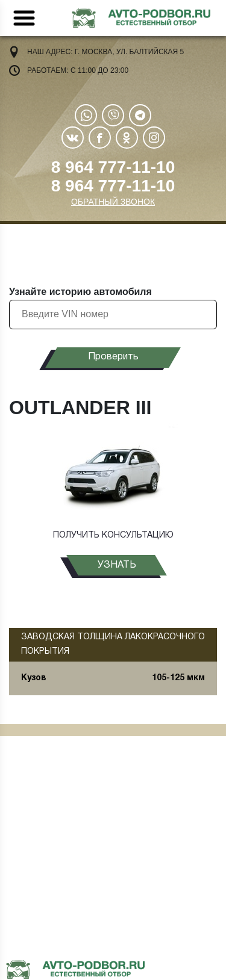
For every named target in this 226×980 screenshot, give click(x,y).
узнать (117, 565)
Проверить (113, 357)
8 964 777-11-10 (113, 167)
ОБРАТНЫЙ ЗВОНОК (113, 202)
